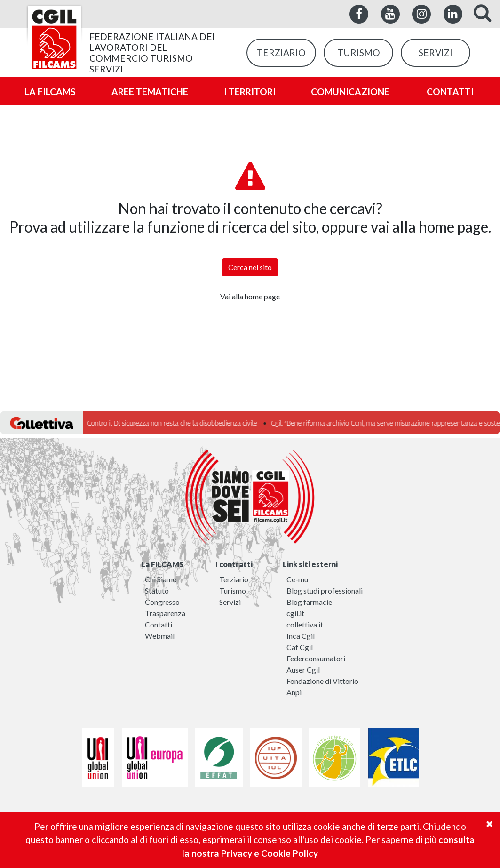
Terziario (234, 579)
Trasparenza (165, 613)
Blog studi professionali (325, 591)
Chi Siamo (161, 579)
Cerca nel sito (250, 267)
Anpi (294, 692)
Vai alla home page (250, 296)
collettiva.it (305, 624)
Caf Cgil (300, 647)
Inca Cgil (301, 636)
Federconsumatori (316, 658)
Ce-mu (297, 579)
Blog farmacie (309, 602)
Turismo (233, 591)
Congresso (162, 602)
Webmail (160, 636)
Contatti (159, 624)
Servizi (230, 602)
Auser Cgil (303, 670)
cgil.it (295, 613)
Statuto (157, 591)
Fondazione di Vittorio (322, 681)
